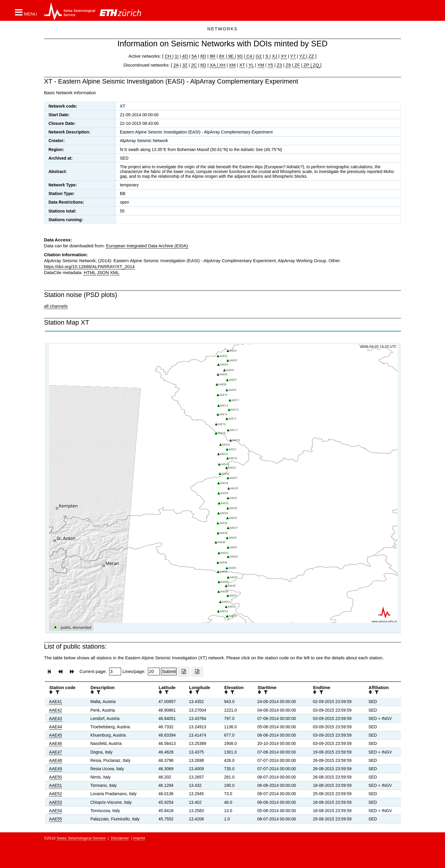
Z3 (279, 65)
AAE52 (56, 794)
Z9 (288, 65)
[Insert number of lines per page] (154, 672)
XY (284, 56)
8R (213, 56)
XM (232, 65)
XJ (275, 56)
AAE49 (56, 769)
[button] (26, 12)
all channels (56, 306)
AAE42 (56, 710)
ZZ (311, 56)
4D (185, 56)
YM (261, 65)
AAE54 (56, 811)
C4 (249, 56)
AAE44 (56, 727)
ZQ (315, 65)
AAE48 (56, 760)
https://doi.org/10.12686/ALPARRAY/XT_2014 (89, 266)
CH (169, 56)
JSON (103, 272)
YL (251, 65)
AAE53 (56, 802)
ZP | (307, 65)
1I (177, 56)
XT (242, 65)
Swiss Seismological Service (81, 838)
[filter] (57, 692)
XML (115, 272)
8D (203, 56)
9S (240, 56)
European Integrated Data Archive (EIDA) (147, 246)
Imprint (139, 838)
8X (222, 56)
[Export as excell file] (184, 672)
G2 (259, 56)
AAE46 (56, 743)
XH (222, 65)
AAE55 (56, 819)
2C (194, 65)
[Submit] (169, 672)
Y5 (270, 65)
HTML (90, 272)
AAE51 (56, 785)
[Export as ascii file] (197, 672)
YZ (303, 56)
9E (231, 56)
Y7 (293, 56)
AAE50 (56, 777)
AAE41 (56, 702)
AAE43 (56, 718)
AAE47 (56, 752)
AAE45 (56, 735)
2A (176, 65)
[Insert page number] (115, 672)
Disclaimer (120, 838)
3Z (185, 65)
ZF (297, 65)
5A (194, 56)
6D (203, 65)
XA (213, 65)
